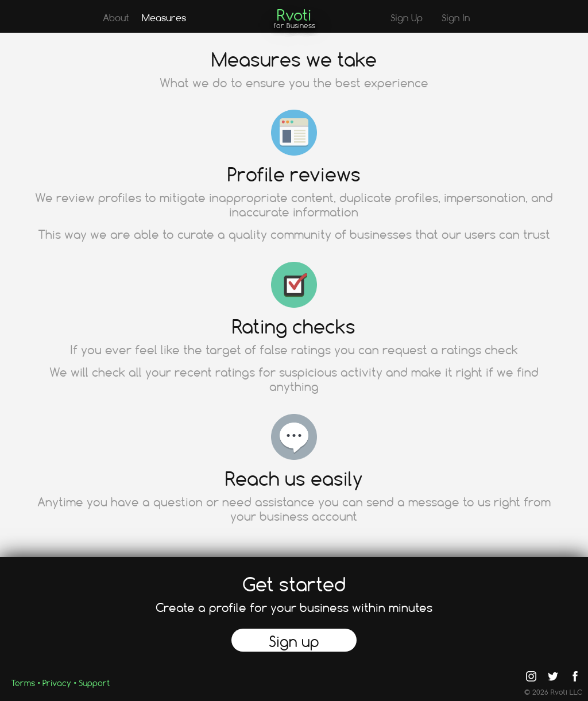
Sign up (294, 641)
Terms (23, 683)
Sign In (456, 18)
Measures (164, 18)
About (116, 18)
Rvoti (294, 15)
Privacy (57, 683)
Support (94, 683)
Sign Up (407, 18)
